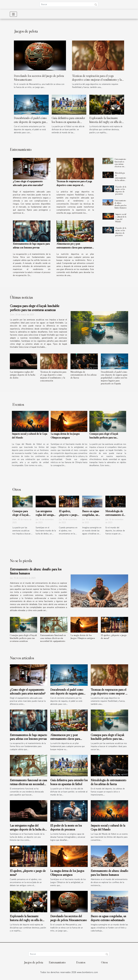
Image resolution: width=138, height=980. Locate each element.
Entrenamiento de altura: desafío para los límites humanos (121, 204)
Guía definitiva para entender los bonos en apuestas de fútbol (68, 122)
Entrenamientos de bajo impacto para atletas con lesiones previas (28, 737)
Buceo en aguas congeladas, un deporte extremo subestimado (91, 517)
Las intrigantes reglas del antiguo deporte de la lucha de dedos (23, 375)
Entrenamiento (57, 962)
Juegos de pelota (34, 962)
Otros (104, 962)
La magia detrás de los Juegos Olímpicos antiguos (83, 637)
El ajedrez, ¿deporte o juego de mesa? (68, 515)
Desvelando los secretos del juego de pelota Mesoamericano (69, 918)
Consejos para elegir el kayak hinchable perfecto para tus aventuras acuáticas (35, 308)
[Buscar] (69, 4)
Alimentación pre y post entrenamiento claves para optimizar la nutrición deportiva (74, 248)
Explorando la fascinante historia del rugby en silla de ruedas (106, 122)
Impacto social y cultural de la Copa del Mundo (121, 218)
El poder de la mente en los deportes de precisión (121, 190)
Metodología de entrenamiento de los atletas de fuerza (120, 178)
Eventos (81, 962)
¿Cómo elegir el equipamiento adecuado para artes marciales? (28, 692)
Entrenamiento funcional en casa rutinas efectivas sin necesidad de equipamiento (120, 165)
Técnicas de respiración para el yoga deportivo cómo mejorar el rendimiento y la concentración (97, 80)
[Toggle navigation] (13, 14)
